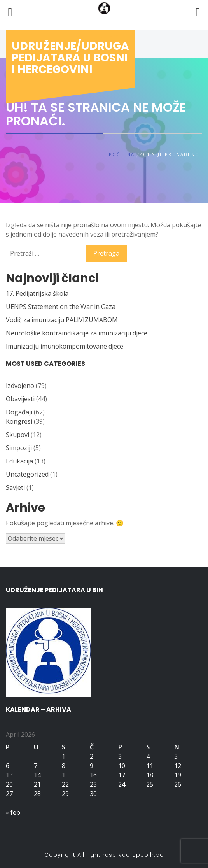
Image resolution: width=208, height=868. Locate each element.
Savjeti (15, 487)
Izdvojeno (20, 386)
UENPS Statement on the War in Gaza (61, 307)
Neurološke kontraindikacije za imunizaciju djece (77, 333)
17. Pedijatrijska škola (37, 293)
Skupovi (17, 435)
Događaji (19, 412)
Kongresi (19, 421)
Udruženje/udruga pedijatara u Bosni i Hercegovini (70, 58)
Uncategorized (27, 474)
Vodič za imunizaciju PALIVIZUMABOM (62, 320)
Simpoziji (19, 448)
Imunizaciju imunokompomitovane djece (65, 346)
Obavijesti (20, 399)
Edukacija (19, 461)
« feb (13, 812)
